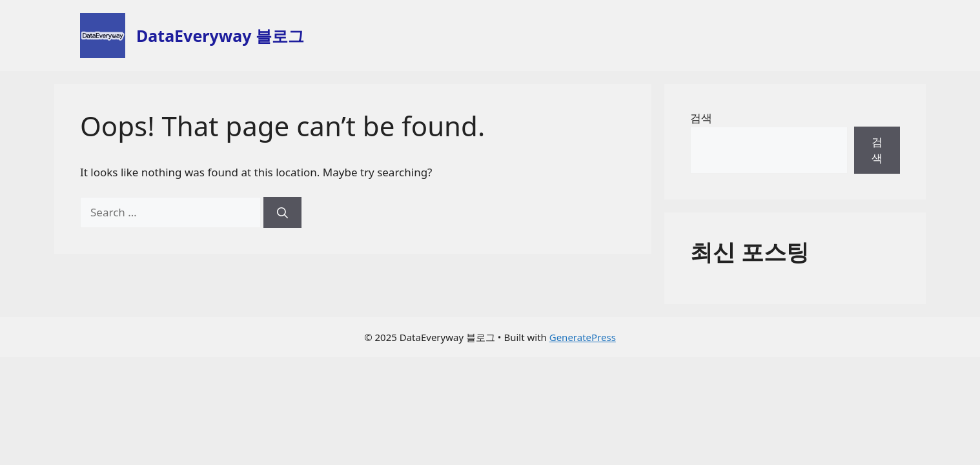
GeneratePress (583, 337)
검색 (701, 118)
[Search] (282, 212)
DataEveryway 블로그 (220, 36)
